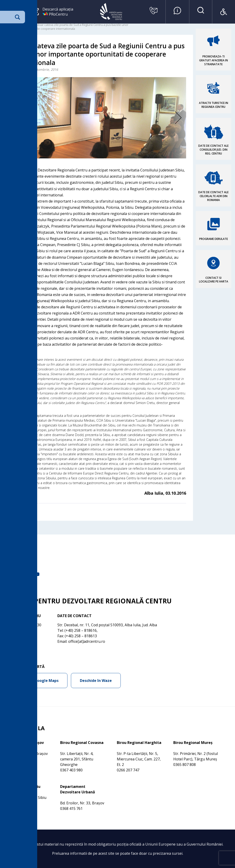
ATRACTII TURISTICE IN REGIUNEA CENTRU (214, 105)
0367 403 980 (71, 770)
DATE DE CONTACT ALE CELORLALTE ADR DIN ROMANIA (213, 196)
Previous (25, 118)
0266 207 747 (128, 770)
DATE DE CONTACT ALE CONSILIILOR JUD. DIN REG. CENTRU (213, 150)
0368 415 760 (15, 759)
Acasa (8, 25)
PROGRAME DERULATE (214, 239)
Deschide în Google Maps (36, 681)
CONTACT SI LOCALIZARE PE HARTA (214, 280)
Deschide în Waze (96, 681)
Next (171, 118)
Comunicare (23, 25)
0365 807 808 (185, 765)
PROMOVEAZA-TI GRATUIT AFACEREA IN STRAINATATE (214, 60)
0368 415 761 (71, 808)
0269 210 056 (15, 803)
